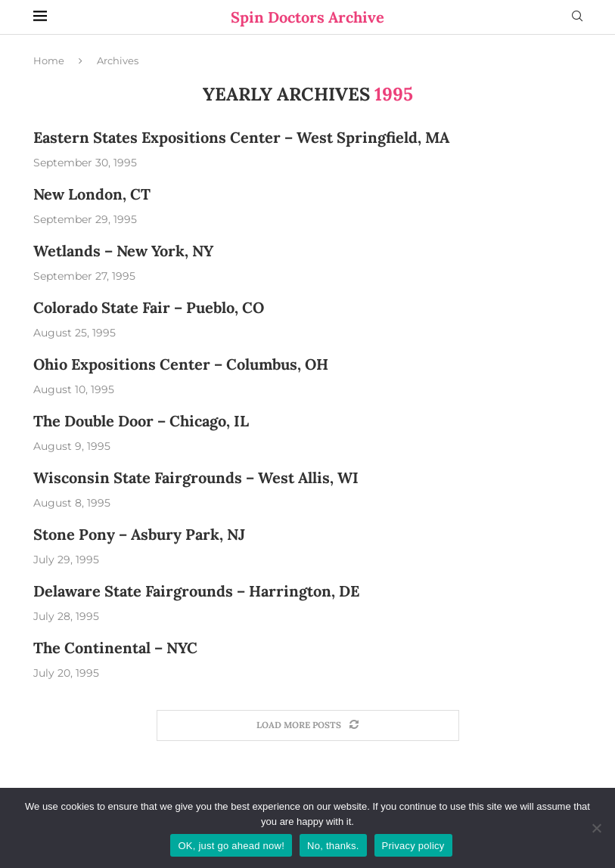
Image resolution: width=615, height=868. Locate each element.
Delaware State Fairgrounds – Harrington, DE (196, 591)
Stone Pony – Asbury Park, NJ (139, 534)
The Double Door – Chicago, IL (141, 421)
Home (49, 60)
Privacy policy (413, 846)
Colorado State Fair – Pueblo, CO (149, 307)
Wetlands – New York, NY (123, 251)
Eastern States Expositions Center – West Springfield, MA (241, 137)
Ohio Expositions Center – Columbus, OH (181, 364)
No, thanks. (333, 846)
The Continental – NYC (115, 648)
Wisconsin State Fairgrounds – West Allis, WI (196, 477)
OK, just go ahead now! (231, 846)
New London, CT (92, 194)
